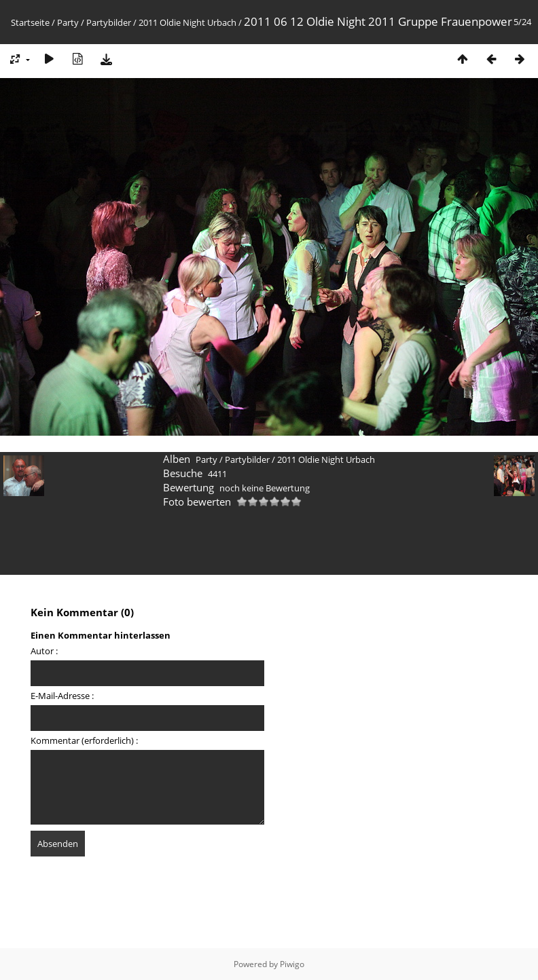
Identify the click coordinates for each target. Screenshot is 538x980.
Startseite (30, 22)
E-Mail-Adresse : (62, 696)
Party (68, 22)
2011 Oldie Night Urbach (187, 22)
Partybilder (109, 22)
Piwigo (292, 964)
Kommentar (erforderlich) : (84, 740)
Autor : (44, 651)
